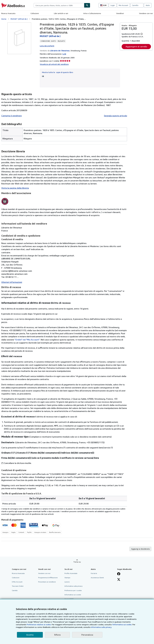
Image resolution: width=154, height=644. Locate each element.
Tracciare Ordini (18, 586)
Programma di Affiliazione (48, 578)
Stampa (67, 578)
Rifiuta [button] (57, 635)
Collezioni (35, 13)
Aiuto (148, 5)
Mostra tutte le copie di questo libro (58, 72)
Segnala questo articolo (115, 116)
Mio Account (123, 5)
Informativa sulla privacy (73, 586)
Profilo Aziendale (71, 573)
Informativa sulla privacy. (101, 627)
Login (113, 5)
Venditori (120, 13)
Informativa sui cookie (73, 595)
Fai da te (94, 573)
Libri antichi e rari (61, 13)
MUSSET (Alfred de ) (19, 19)
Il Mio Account (17, 582)
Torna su (77, 562)
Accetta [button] (30, 635)
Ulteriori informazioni (12, 282)
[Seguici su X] (119, 580)
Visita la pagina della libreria (15, 188)
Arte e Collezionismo (92, 13)
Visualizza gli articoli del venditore (54, 64)
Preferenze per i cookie (73, 590)
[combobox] (59, 5)
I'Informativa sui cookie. (122, 624)
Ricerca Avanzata (8, 13)
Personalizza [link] (87, 635)
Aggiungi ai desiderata (140, 549)
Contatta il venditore (12, 116)
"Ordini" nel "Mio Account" (27, 340)
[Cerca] (87, 5)
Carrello (15, 590)
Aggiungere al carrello (136, 46)
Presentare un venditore (47, 582)
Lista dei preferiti (47, 46)
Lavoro (67, 582)
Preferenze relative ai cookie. (39, 624)
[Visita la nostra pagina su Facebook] (119, 574)
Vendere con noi (146, 13)
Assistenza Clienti (97, 578)
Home (4, 19)
